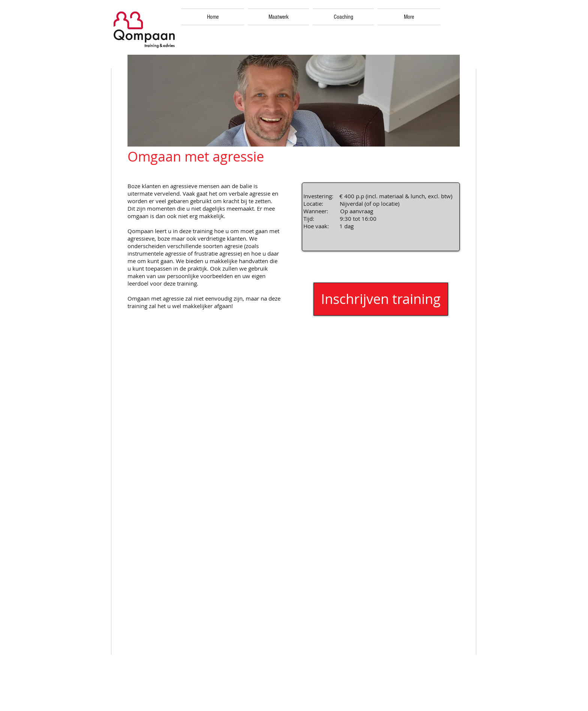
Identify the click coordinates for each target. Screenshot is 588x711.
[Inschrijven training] (381, 299)
